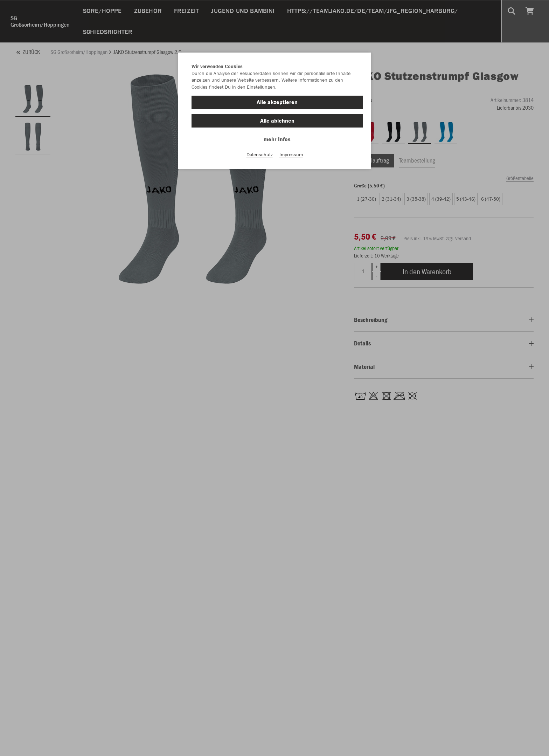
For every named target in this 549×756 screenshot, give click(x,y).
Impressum (291, 154)
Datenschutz (260, 154)
